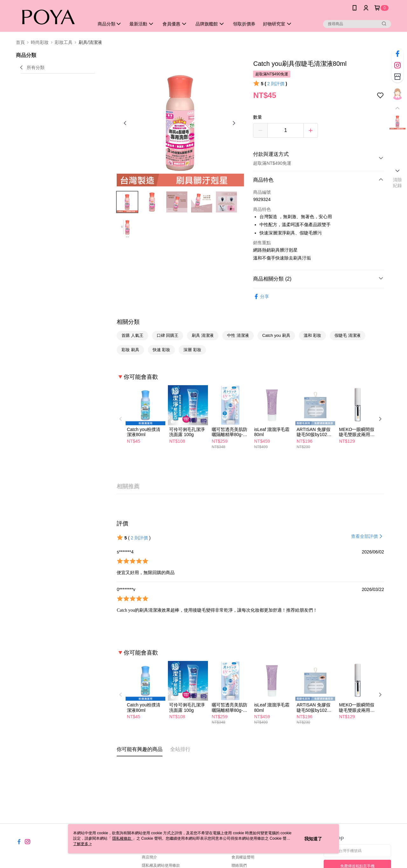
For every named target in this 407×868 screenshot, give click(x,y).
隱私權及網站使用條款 (161, 865)
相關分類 (128, 322)
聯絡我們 (239, 865)
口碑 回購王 (168, 335)
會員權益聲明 (243, 857)
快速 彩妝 (162, 350)
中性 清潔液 (238, 335)
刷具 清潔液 (203, 335)
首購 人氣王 (132, 335)
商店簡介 (149, 857)
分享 (261, 297)
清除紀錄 (398, 183)
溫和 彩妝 (313, 335)
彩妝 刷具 (130, 350)
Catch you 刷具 (276, 335)
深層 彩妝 (192, 350)
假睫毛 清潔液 (348, 335)
